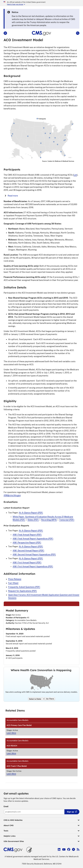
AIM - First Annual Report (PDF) (27, 562)
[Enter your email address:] (34, 812)
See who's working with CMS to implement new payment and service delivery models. (41, 692)
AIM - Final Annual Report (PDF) (27, 535)
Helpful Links (41, 836)
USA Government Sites (41, 841)
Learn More (11, 733)
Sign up (70, 812)
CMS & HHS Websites (41, 820)
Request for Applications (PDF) (23, 591)
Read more (11, 196)
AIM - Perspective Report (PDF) (27, 543)
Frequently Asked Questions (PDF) (24, 587)
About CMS (41, 825)
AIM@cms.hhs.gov (12, 495)
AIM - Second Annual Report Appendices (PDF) (34, 554)
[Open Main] (5, 33)
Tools (41, 831)
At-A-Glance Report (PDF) (31, 513)
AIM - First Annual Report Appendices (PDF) (33, 566)
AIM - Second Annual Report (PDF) (28, 551)
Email (6, 806)
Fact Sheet (13, 583)
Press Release (15, 579)
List (75, 175)
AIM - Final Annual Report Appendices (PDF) (33, 539)
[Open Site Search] (78, 33)
